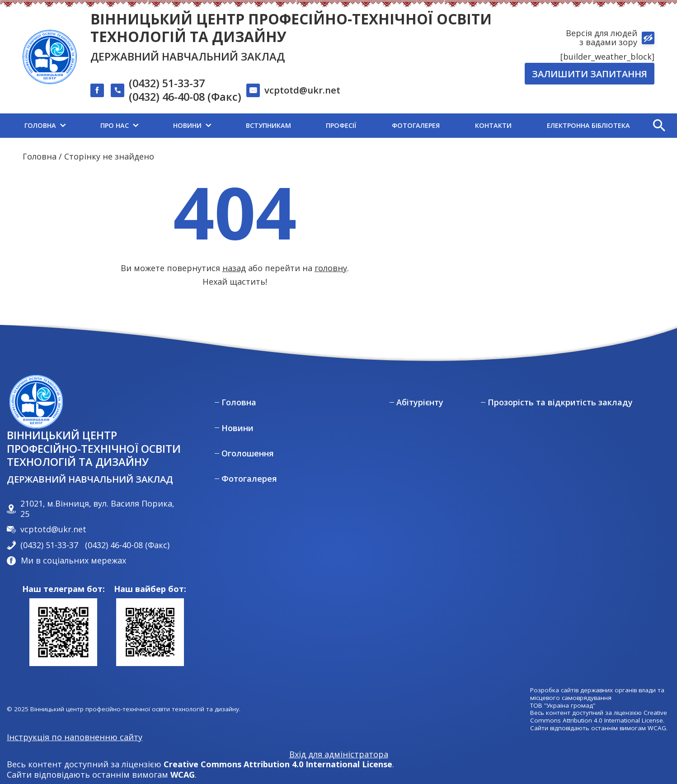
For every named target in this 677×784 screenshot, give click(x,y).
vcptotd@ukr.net (302, 90)
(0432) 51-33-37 (167, 84)
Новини (237, 428)
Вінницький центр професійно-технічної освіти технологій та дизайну (291, 28)
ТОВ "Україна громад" (563, 706)
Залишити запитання (590, 74)
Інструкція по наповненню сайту (75, 737)
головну (331, 268)
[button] (659, 126)
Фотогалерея (249, 479)
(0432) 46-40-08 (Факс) (185, 97)
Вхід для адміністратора (339, 754)
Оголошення (248, 453)
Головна (40, 156)
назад (234, 268)
